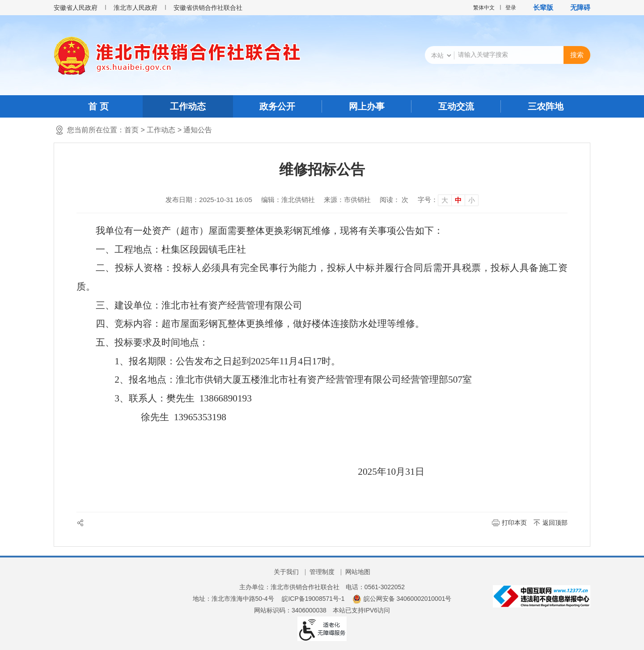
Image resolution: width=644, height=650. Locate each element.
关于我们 (286, 572)
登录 (511, 8)
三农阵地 (546, 106)
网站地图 (358, 572)
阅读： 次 (394, 200)
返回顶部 (555, 523)
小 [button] (472, 200)
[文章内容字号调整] (448, 200)
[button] (539, 8)
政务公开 (277, 106)
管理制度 (322, 572)
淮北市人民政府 (136, 8)
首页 (131, 130)
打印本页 (514, 523)
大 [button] (445, 200)
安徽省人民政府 (76, 8)
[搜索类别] (441, 55)
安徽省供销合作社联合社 (208, 8)
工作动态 (188, 106)
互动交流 (456, 106)
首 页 (98, 106)
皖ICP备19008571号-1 (313, 599)
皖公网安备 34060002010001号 (402, 599)
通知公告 (198, 130)
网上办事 (367, 106)
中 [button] (458, 200)
